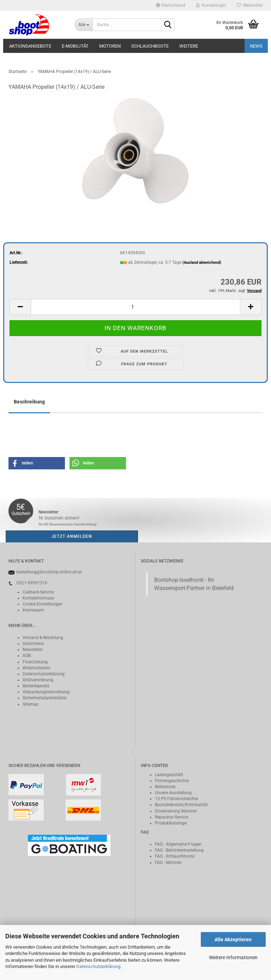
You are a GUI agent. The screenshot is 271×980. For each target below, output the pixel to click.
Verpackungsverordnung (46, 692)
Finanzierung (35, 662)
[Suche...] (84, 25)
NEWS (256, 46)
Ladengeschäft (169, 775)
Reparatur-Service (171, 817)
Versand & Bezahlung (43, 638)
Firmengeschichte (172, 781)
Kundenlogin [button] (211, 5)
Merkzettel (250, 5)
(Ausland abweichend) (202, 263)
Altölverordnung (38, 680)
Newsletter (33, 650)
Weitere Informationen (233, 957)
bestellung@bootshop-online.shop (49, 572)
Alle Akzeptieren (233, 939)
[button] (171, 5)
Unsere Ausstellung (173, 793)
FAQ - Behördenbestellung (179, 850)
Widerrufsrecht (37, 668)
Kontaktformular (38, 598)
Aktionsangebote (30, 46)
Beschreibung (29, 402)
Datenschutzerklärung (98, 966)
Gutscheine (33, 644)
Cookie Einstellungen (43, 604)
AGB (27, 656)
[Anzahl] (135, 307)
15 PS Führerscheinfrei (176, 799)
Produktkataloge (171, 823)
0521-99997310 (32, 583)
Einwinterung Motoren (176, 811)
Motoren (110, 46)
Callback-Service (38, 592)
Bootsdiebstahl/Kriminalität (181, 805)
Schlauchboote (150, 46)
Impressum (33, 610)
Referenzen (165, 787)
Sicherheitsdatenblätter (45, 698)
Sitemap (31, 704)
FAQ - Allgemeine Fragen (178, 844)
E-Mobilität (75, 46)
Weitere (189, 46)
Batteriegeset (35, 686)
